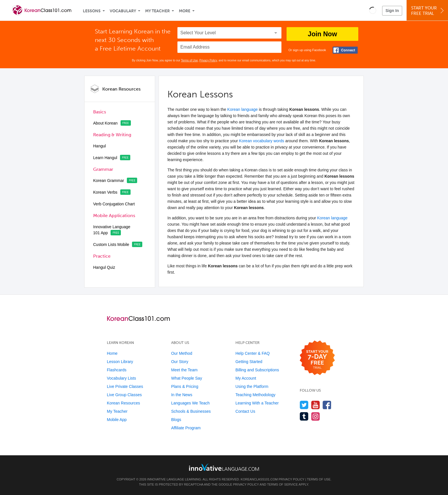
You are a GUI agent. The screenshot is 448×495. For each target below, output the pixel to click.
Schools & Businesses (191, 411)
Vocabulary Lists (121, 378)
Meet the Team (184, 370)
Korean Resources (121, 89)
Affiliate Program (186, 428)
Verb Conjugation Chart (114, 204)
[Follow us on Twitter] (304, 405)
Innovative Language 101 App (112, 230)
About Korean (105, 123)
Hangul (99, 146)
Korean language (242, 109)
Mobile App (117, 420)
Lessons (92, 11)
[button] (373, 10)
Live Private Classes (125, 386)
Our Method (182, 353)
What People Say (187, 378)
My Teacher (157, 11)
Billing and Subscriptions (257, 370)
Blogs (176, 420)
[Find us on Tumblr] (304, 416)
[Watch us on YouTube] (316, 405)
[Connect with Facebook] (345, 50)
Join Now (322, 34)
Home (112, 353)
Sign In (392, 11)
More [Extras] (185, 11)
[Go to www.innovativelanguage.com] (224, 467)
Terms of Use (189, 60)
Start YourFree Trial (428, 11)
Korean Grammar (109, 181)
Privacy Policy (208, 60)
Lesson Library (120, 362)
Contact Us (245, 411)
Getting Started (249, 362)
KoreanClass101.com (259, 479)
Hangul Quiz (104, 267)
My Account (246, 378)
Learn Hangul (105, 158)
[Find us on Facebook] (327, 405)
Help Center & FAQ (253, 353)
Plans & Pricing (185, 386)
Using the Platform (252, 386)
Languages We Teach (190, 403)
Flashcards (117, 370)
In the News (182, 395)
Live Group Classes (124, 395)
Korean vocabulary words (262, 141)
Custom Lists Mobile (111, 245)
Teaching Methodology (255, 395)
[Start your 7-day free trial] (317, 358)
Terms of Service (283, 484)
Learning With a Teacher (257, 403)
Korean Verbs (105, 192)
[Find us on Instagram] (316, 416)
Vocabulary (123, 11)
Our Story (180, 362)
